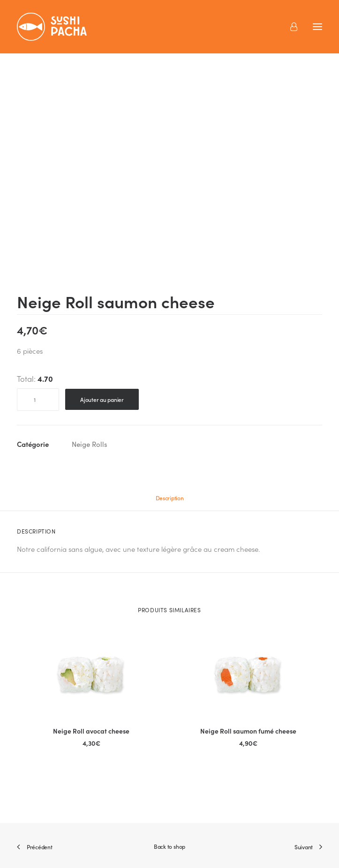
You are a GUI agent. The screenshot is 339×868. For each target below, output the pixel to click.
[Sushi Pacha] (52, 27)
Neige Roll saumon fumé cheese (248, 731)
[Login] (290, 27)
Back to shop (169, 846)
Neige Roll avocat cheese (91, 731)
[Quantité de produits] (38, 400)
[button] (91, 674)
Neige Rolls (90, 444)
